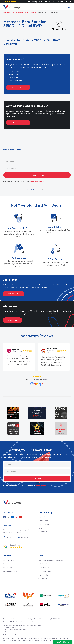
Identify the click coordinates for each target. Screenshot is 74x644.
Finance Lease (9, 564)
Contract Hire (9, 560)
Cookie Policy (43, 579)
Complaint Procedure (46, 571)
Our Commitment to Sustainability (51, 560)
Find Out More (18, 87)
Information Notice (46, 568)
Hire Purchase (9, 568)
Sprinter (33, 13)
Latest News (43, 521)
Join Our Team (44, 524)
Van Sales (7, 13)
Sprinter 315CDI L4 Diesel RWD (48, 13)
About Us (12, 320)
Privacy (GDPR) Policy (37, 181)
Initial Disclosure (45, 564)
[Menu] (69, 7)
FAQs (40, 528)
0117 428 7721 (38, 189)
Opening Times (35, 2)
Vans (14, 13)
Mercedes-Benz (23, 13)
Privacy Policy (40, 486)
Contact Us (13, 294)
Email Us (50, 2)
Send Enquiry (37, 175)
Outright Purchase (10, 571)
